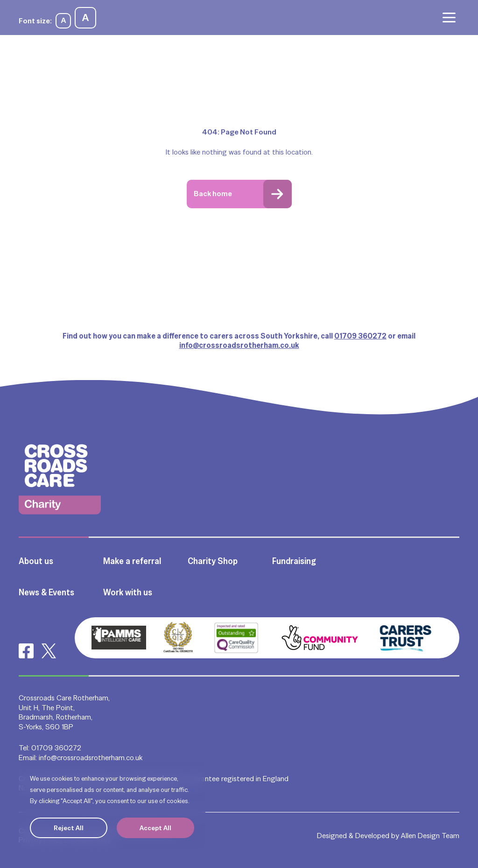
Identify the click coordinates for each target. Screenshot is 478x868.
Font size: (35, 21)
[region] (112, 805)
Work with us (128, 592)
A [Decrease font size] (63, 20)
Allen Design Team (430, 836)
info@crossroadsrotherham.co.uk (239, 345)
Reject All (69, 828)
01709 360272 (360, 336)
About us (36, 561)
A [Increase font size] (85, 18)
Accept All (155, 828)
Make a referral (132, 561)
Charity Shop (213, 561)
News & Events (46, 592)
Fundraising (294, 561)
